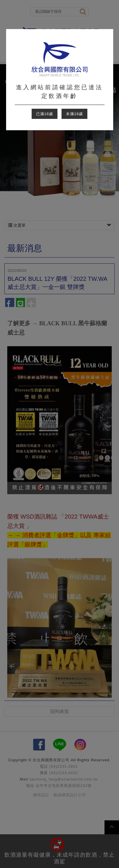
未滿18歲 (74, 114)
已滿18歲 (44, 114)
